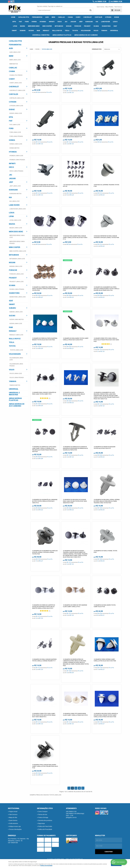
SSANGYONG (106, 26)
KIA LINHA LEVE (14, 201)
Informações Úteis (45, 808)
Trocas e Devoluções (15, 829)
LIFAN (15, 26)
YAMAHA (104, 30)
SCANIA (96, 26)
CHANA (70, 17)
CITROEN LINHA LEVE (16, 106)
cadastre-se (59, 6)
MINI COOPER (47, 26)
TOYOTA (75, 30)
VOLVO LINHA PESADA (17, 377)
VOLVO (96, 30)
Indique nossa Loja (15, 826)
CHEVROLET (88, 17)
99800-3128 (101, 1)
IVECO (60, 22)
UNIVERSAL (114, 30)
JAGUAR (73, 22)
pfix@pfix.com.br (71, 817)
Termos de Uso (43, 814)
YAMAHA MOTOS (15, 385)
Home (13, 17)
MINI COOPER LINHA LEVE (18, 251)
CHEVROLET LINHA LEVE (17, 90)
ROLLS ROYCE (57, 30)
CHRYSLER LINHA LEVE (17, 98)
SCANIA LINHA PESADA (17, 289)
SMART (14, 30)
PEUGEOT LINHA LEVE (16, 282)
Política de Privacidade (45, 829)
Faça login (51, 6)
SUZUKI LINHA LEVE (16, 323)
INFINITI (52, 22)
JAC (66, 22)
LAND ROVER (106, 22)
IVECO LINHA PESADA (16, 171)
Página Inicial (13, 811)
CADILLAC (61, 17)
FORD (27, 22)
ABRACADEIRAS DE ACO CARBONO (86, 35)
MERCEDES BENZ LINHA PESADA (17, 242)
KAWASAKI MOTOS (15, 194)
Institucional (14, 808)
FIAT (20, 22)
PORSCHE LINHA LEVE (17, 274)
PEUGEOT (87, 26)
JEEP (81, 22)
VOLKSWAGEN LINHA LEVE (16, 359)
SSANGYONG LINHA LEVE (18, 297)
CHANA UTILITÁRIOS (16, 75)
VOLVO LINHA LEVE (16, 373)
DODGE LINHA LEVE (16, 113)
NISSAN (69, 26)
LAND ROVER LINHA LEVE (18, 209)
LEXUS (115, 22)
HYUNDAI (43, 22)
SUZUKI (31, 30)
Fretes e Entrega (43, 817)
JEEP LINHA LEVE (15, 186)
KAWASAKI (89, 22)
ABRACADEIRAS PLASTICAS (62, 35)
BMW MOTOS (14, 64)
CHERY (78, 17)
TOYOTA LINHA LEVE (16, 350)
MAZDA (23, 26)
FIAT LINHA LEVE (15, 125)
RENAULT (46, 30)
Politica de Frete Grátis (45, 826)
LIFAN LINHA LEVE (15, 220)
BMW (53, 17)
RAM (38, 30)
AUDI (47, 17)
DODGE (117, 17)
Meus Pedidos (109, 7)
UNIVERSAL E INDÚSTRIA (41, 35)
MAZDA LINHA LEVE (16, 228)
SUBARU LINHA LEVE (16, 312)
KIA (97, 22)
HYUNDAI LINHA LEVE (16, 156)
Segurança (41, 823)
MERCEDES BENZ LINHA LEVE (17, 236)
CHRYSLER (98, 17)
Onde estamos (13, 823)
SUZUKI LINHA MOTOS (16, 319)
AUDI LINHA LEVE (15, 52)
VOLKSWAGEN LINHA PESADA (16, 365)
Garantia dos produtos (45, 820)
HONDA (34, 22)
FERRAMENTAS (37, 17)
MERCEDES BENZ (34, 26)
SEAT (115, 26)
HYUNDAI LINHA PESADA (17, 160)
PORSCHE (78, 26)
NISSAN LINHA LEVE (16, 266)
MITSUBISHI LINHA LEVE (17, 259)
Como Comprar (43, 811)
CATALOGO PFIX (24, 17)
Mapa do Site (13, 817)
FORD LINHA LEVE (15, 132)
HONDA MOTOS (14, 148)
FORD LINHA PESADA (16, 136)
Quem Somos (101, 7)
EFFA (14, 22)
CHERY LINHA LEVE (16, 83)
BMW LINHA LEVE (15, 60)
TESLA (67, 30)
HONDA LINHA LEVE (16, 144)
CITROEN (108, 17)
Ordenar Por (97, 49)
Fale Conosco (118, 7)
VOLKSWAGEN (86, 30)
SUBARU (23, 30)
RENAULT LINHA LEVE (16, 335)
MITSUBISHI (59, 26)
